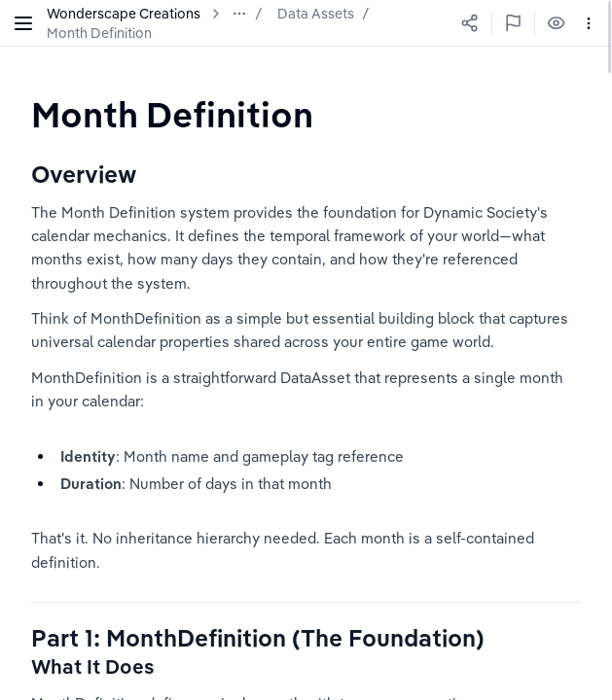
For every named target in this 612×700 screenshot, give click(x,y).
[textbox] (172, 114)
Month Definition (99, 33)
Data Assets (316, 14)
